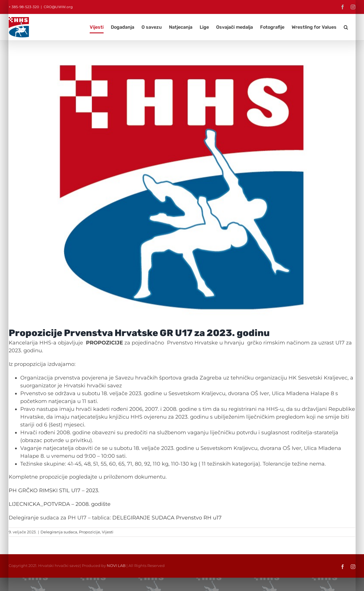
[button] (346, 27)
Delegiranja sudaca (59, 532)
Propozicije (90, 532)
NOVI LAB (116, 566)
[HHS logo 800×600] (182, 188)
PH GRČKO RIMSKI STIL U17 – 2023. (55, 490)
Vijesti (108, 532)
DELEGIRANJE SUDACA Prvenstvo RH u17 (167, 518)
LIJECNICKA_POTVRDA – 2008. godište (60, 504)
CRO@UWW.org (58, 7)
